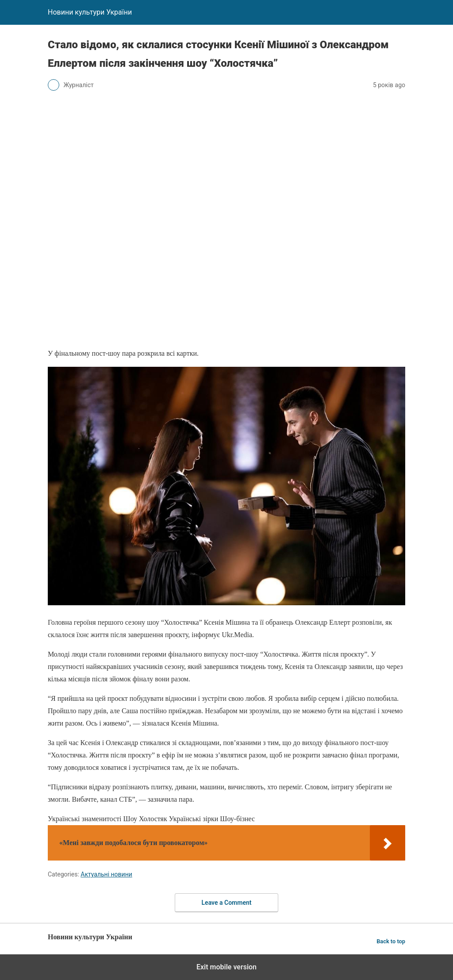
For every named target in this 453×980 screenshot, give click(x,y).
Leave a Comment (227, 903)
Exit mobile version (226, 967)
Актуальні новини (106, 874)
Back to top (391, 941)
